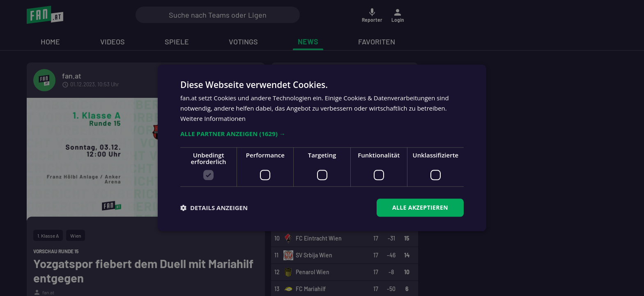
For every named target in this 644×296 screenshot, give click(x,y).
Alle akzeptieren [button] (420, 207)
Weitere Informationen (213, 118)
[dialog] (322, 148)
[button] (322, 134)
